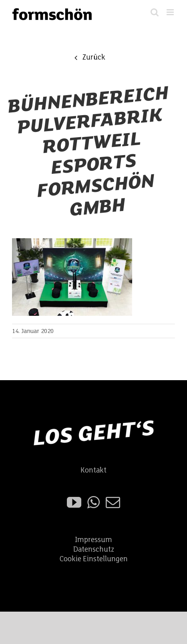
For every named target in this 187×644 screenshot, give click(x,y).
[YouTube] (74, 502)
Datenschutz (94, 549)
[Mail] (113, 502)
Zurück (94, 57)
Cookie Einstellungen (94, 559)
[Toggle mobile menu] (171, 12)
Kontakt (93, 470)
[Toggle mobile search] (155, 12)
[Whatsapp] (93, 502)
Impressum (93, 540)
